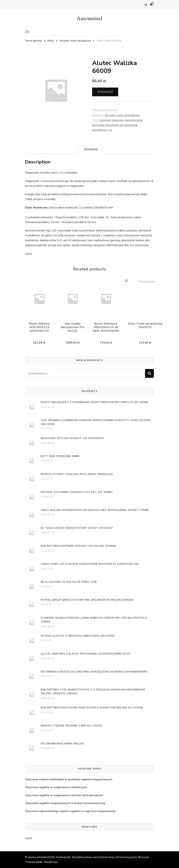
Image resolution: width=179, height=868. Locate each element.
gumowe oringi (134, 120)
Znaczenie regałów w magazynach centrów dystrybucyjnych (64, 795)
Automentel (90, 18)
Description (91, 149)
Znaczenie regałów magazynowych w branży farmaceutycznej (65, 803)
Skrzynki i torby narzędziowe (122, 115)
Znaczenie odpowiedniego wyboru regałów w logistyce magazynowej (70, 811)
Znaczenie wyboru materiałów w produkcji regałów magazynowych (69, 779)
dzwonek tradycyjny (112, 120)
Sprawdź (105, 92)
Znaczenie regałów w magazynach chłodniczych (56, 787)
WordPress (51, 862)
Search (149, 373)
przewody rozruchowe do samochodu (115, 125)
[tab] (91, 149)
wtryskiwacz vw (102, 130)
